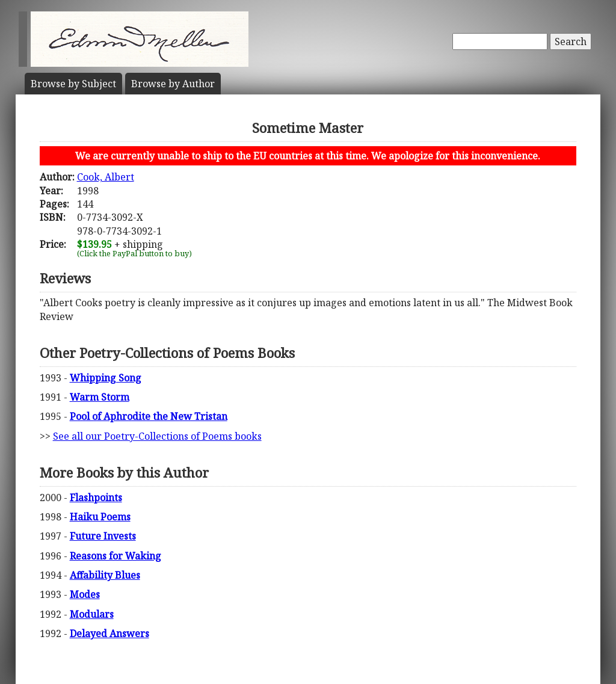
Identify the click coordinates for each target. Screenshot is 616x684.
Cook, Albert (106, 177)
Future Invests (103, 536)
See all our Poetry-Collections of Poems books (157, 436)
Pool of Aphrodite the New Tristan (149, 416)
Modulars (92, 614)
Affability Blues (105, 575)
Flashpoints (96, 498)
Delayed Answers (109, 633)
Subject (73, 84)
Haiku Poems (100, 517)
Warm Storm (100, 397)
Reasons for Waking (115, 556)
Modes (85, 594)
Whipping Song (106, 378)
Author (173, 84)
